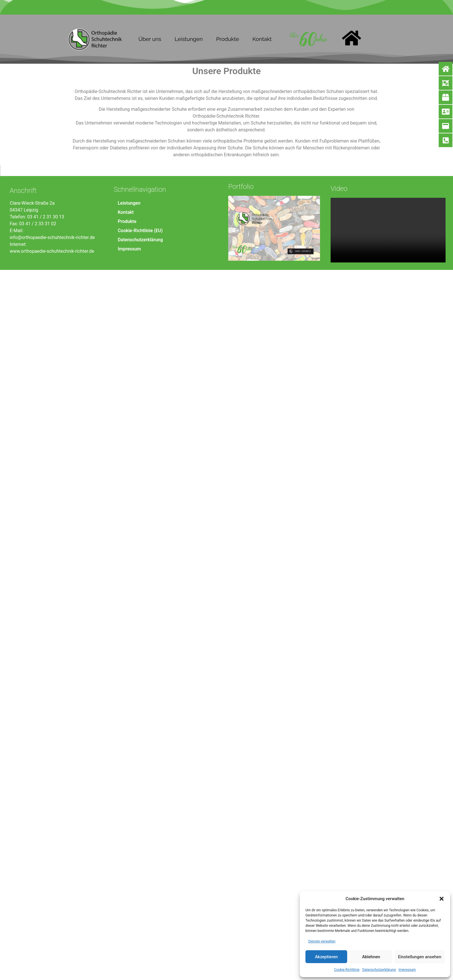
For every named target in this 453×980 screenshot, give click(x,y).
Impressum (407, 970)
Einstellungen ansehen (420, 957)
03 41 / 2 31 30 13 (46, 935)
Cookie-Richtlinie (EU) (140, 948)
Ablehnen (371, 957)
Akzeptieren (326, 957)
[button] (442, 899)
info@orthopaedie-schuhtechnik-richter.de (52, 955)
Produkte (228, 39)
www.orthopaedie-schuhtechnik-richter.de (52, 969)
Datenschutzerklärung (379, 970)
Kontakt (262, 39)
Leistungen (189, 39)
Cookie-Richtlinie (347, 970)
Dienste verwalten (322, 941)
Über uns (150, 39)
